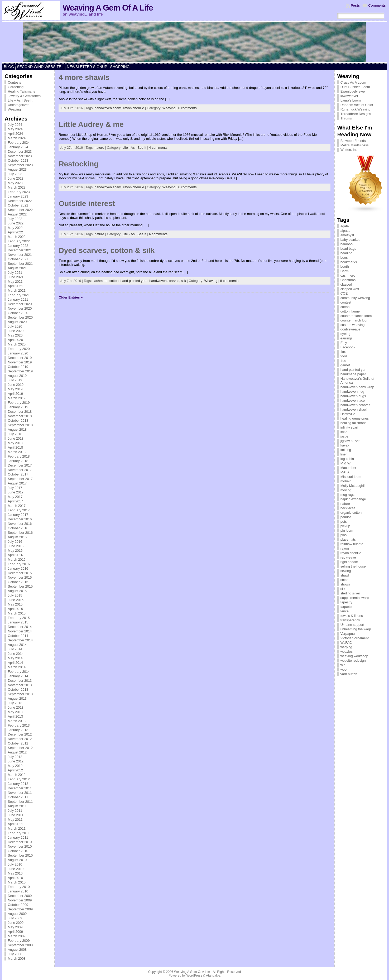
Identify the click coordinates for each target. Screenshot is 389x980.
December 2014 (20, 627)
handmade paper (353, 374)
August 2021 (17, 268)
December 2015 (20, 573)
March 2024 (17, 138)
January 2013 (18, 730)
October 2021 (18, 259)
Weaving (14, 109)
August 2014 (17, 645)
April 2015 (15, 609)
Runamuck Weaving (356, 109)
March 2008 (17, 959)
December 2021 (20, 250)
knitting (346, 450)
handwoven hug (352, 391)
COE (344, 293)
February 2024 (19, 143)
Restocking (78, 164)
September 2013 (20, 694)
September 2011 (20, 802)
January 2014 (18, 676)
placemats (348, 539)
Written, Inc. (349, 150)
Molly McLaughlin (354, 486)
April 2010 (15, 878)
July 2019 (15, 380)
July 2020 (15, 326)
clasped (346, 284)
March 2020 (17, 344)
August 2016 (17, 537)
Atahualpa (213, 976)
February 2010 (19, 887)
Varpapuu (348, 634)
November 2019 (20, 362)
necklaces (348, 508)
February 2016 (19, 564)
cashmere (100, 281)
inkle (344, 432)
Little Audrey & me (91, 124)
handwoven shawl (108, 108)
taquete (346, 607)
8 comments (229, 281)
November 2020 (20, 308)
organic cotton (351, 513)
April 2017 (15, 501)
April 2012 (15, 770)
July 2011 (15, 811)
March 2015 (17, 613)
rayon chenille (134, 108)
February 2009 (19, 941)
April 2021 (15, 286)
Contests (14, 82)
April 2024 (15, 134)
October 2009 (18, 905)
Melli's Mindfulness (355, 145)
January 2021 (18, 299)
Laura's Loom (351, 100)
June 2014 (16, 654)
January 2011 (18, 837)
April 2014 (15, 663)
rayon (345, 548)
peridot (346, 517)
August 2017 (17, 483)
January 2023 (18, 196)
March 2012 (17, 775)
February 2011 (19, 833)
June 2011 (16, 815)
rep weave (348, 557)
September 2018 (20, 425)
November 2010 (20, 846)
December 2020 (20, 304)
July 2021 (15, 273)
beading (347, 253)
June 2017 (16, 492)
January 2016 (18, 568)
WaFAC (346, 643)
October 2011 (18, 797)
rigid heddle (349, 562)
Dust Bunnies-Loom (355, 87)
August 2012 (17, 752)
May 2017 (15, 497)
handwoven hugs (353, 396)
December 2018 (20, 412)
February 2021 (19, 295)
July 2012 (15, 757)
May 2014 (15, 658)
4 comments (158, 148)
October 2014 (18, 636)
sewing (346, 571)
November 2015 (20, 577)
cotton (114, 281)
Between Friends (353, 141)
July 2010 (15, 864)
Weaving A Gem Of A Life (108, 8)
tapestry (347, 602)
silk (184, 281)
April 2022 (15, 232)
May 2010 (15, 873)
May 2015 (15, 604)
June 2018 (16, 438)
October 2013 (18, 690)
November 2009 (20, 900)
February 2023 (19, 192)
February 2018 (19, 456)
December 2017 (20, 465)
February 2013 (19, 725)
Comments (377, 5)
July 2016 (15, 542)
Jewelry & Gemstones (24, 96)
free (343, 361)
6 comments (188, 108)
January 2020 (18, 353)
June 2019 (16, 385)
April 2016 (15, 555)
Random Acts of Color (357, 105)
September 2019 (20, 371)
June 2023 (16, 178)
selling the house (353, 566)
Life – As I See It (20, 100)
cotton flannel (350, 311)
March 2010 (17, 882)
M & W (345, 463)
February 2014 (19, 672)
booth (345, 266)
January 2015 (18, 622)
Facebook (348, 347)
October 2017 (18, 474)
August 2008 (17, 950)
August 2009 (17, 914)
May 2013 (15, 712)
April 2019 (15, 394)
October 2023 (18, 160)
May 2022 (15, 228)
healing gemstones (355, 418)
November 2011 (20, 793)
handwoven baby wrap (357, 387)
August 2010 (17, 860)
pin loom (347, 530)
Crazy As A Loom (353, 82)
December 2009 (20, 896)
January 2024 (18, 147)
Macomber (348, 468)
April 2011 (15, 824)
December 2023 (20, 152)
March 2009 (17, 936)
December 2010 (20, 842)
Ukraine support (352, 625)
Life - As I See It (134, 148)
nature (99, 148)
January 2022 (18, 246)
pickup (345, 526)
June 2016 (16, 546)
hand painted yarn (134, 281)
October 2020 (18, 313)
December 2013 (20, 681)
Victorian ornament (355, 638)
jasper (345, 436)
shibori (345, 580)
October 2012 (18, 743)
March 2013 (17, 721)
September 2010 (20, 855)
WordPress (194, 976)
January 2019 (18, 407)
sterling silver (350, 593)
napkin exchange (353, 499)
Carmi (345, 271)
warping (346, 647)
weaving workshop (354, 656)
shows (345, 584)
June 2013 (16, 707)
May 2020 (15, 335)
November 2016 (20, 524)
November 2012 (20, 739)
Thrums (346, 118)
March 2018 (17, 452)
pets (344, 522)
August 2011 (17, 806)
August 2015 (17, 591)
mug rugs (347, 495)
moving (346, 490)
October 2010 (18, 851)
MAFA (345, 472)
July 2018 (15, 434)
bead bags (348, 249)
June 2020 (16, 331)
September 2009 (20, 909)
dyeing (345, 334)
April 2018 (15, 447)
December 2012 (20, 734)
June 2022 (16, 223)
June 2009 (16, 923)
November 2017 (20, 470)
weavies (347, 652)
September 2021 (20, 264)
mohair (346, 481)
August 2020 (17, 322)
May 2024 (15, 129)
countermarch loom (355, 320)
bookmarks (349, 262)
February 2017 (19, 510)
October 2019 (18, 367)
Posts (355, 5)
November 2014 (20, 631)
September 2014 (20, 640)
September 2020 (20, 317)
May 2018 (15, 443)
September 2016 (20, 533)
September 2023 (20, 165)
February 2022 (19, 241)
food (344, 356)
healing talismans (354, 423)
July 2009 (15, 918)
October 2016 (18, 528)
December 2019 (20, 358)
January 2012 (18, 784)
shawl (345, 575)
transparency (350, 620)
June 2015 (16, 600)
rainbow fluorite (352, 544)
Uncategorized (19, 105)
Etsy (344, 343)
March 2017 (17, 506)
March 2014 (17, 667)
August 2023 (17, 169)
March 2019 (17, 398)
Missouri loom (351, 477)
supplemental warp (355, 598)
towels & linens (352, 616)
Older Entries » (71, 297)
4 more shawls (84, 77)
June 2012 (16, 761)
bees (344, 258)
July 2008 (15, 954)
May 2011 (15, 820)
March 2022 (17, 237)
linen (344, 454)
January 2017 (18, 515)
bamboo (347, 244)
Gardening (16, 87)
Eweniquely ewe (353, 91)
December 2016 (20, 519)
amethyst (347, 235)
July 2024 (15, 125)
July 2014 (15, 649)
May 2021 (15, 282)
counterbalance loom (356, 316)
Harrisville (348, 414)
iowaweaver (349, 96)
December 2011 (20, 788)
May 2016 (15, 551)
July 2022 (15, 219)
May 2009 (15, 927)
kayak (345, 445)
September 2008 (20, 945)
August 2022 (17, 214)
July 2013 (15, 703)
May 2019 (15, 389)
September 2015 (20, 586)
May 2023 (15, 183)
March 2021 (17, 290)
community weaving (355, 298)
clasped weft (350, 289)
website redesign (353, 660)
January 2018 (18, 461)
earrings (347, 338)
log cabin (347, 459)
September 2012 (20, 748)
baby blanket (350, 240)
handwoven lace (353, 400)
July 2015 (15, 595)
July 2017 (15, 488)
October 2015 (18, 582)
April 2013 (15, 716)
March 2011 (17, 828)
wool (344, 669)
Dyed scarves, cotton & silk (107, 250)
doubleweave (350, 329)
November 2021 (20, 255)
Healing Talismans (21, 91)
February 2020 (19, 349)
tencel (345, 611)
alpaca (345, 231)
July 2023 (15, 174)
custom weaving (353, 325)
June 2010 (16, 869)
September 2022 (20, 210)
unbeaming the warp (356, 629)
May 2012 (15, 766)
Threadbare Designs (356, 114)
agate (345, 226)
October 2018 (18, 421)
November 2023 (20, 156)
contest (346, 302)
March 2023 (17, 187)
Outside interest (87, 203)
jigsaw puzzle (350, 441)
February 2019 (19, 403)
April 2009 (15, 932)
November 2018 (20, 416)
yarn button (349, 674)
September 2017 (20, 479)
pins (344, 535)
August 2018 (17, 429)
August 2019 (17, 376)
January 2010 (18, 891)
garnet (345, 365)
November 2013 (20, 685)
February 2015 (19, 618)
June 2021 (16, 277)
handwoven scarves (164, 281)
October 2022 (18, 205)
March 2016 (17, 559)
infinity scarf (349, 427)
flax (343, 352)
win (343, 665)
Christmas (348, 280)
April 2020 (15, 340)
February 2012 (19, 779)
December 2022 (20, 201)
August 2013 (17, 698)
